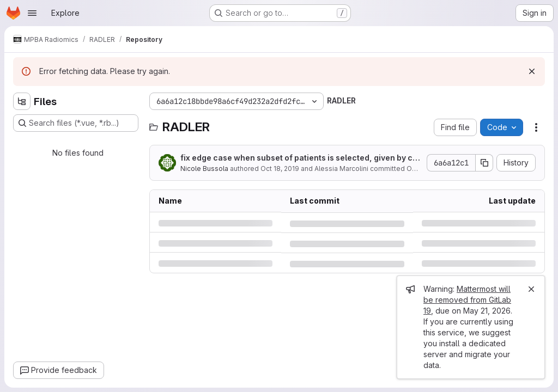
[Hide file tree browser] (22, 101)
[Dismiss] (532, 71)
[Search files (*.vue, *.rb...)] (76, 123)
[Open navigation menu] (32, 13)
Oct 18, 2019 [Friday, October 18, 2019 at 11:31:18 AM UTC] (280, 169)
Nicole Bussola (204, 169)
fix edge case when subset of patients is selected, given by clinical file (299, 158)
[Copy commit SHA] (484, 163)
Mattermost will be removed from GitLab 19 (467, 300)
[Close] (531, 289)
